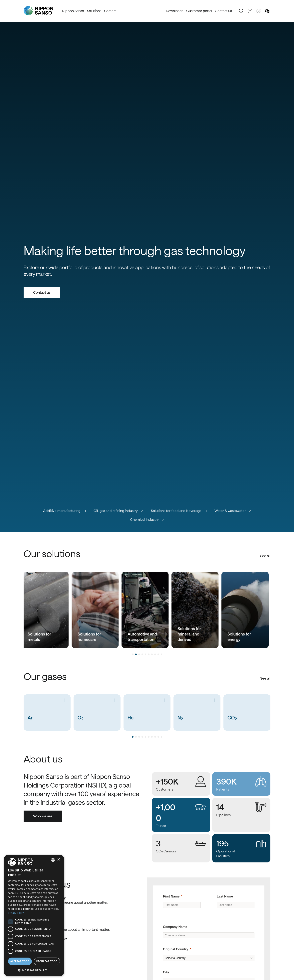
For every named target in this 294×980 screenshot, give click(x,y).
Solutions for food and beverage (179, 511)
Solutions (94, 11)
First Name (171, 896)
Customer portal (199, 11)
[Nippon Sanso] (38, 11)
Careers (110, 11)
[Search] (241, 11)
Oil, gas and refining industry (118, 511)
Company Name (175, 927)
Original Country (176, 949)
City (166, 972)
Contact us (223, 11)
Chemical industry (147, 519)
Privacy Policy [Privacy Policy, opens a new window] (16, 913)
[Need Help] (250, 11)
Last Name (225, 896)
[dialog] (34, 915)
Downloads (175, 11)
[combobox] (53, 860)
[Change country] (259, 11)
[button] (34, 970)
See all (265, 556)
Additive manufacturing (64, 511)
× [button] (58, 860)
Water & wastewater (233, 511)
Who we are (43, 816)
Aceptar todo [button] (20, 961)
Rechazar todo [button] (47, 961)
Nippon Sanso (73, 11)
